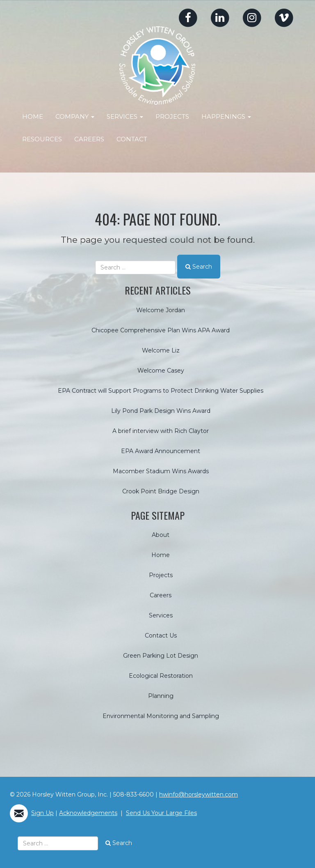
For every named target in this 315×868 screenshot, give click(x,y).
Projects (172, 116)
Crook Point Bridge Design (161, 491)
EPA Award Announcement (161, 451)
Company (75, 116)
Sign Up (42, 813)
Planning (161, 695)
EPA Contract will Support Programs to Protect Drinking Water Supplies (161, 390)
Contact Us (161, 635)
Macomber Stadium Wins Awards (161, 471)
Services (125, 116)
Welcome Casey (161, 370)
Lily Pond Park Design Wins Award (161, 410)
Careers (89, 139)
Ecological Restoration (161, 675)
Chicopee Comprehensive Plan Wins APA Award (161, 330)
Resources (42, 139)
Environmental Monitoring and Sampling (161, 716)
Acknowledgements (88, 813)
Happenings (226, 116)
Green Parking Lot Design (161, 655)
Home (33, 116)
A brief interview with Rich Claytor (161, 431)
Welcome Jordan (161, 310)
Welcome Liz (161, 350)
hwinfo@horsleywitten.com (199, 794)
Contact (132, 139)
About (161, 534)
